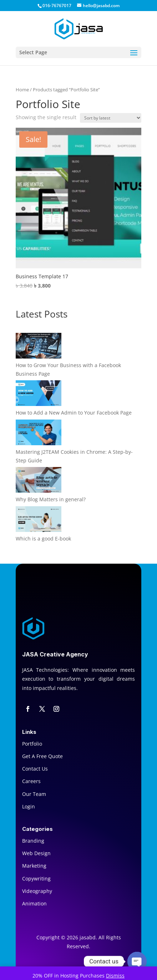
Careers (31, 781)
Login (29, 806)
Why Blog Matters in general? (51, 499)
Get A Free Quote (42, 756)
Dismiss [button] (115, 976)
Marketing (34, 866)
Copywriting (36, 879)
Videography (37, 891)
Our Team (34, 794)
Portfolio (32, 744)
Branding (33, 841)
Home (22, 90)
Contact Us (35, 769)
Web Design (36, 853)
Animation (34, 903)
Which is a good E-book (43, 539)
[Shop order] (111, 118)
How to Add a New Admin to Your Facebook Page (74, 413)
